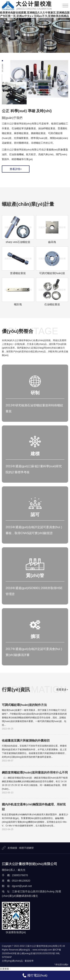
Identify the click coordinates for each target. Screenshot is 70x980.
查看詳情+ (16, 169)
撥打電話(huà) (35, 975)
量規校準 (29, 961)
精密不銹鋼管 (27, 848)
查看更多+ (62, 690)
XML (58, 953)
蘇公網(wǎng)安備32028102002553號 (36, 953)
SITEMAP (7, 957)
